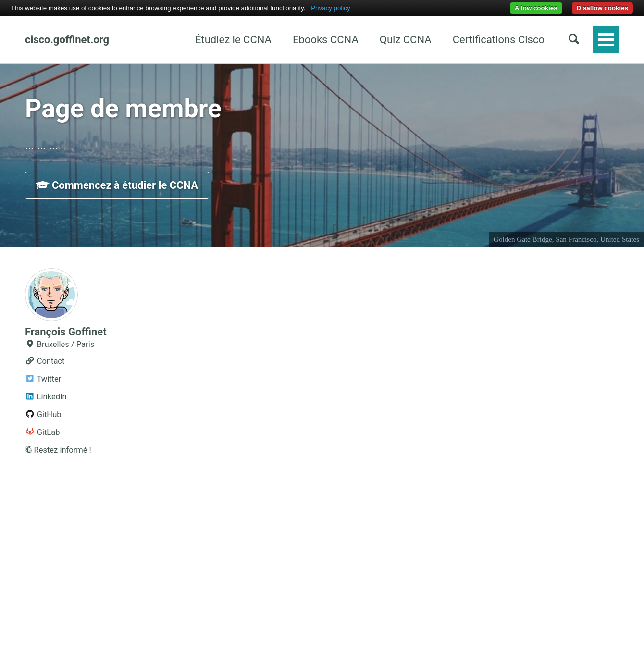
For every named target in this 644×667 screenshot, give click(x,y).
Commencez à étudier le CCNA (117, 185)
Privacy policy (330, 8)
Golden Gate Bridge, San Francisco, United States (566, 239)
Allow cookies (536, 8)
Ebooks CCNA (326, 40)
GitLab (43, 432)
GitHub (43, 414)
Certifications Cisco (499, 40)
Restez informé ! (58, 450)
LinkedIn (46, 397)
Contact (45, 361)
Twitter (43, 379)
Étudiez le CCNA (233, 40)
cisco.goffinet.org (67, 40)
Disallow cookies (602, 8)
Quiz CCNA (406, 40)
